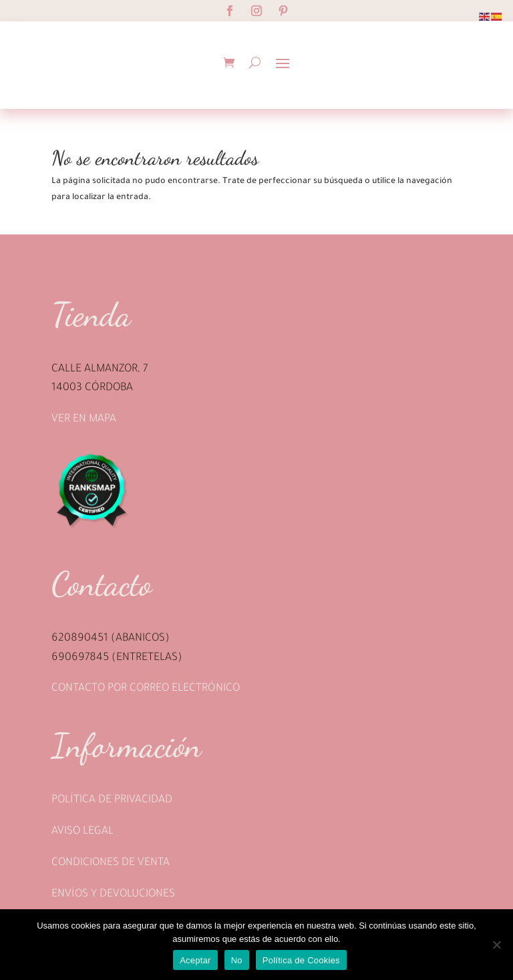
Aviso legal (82, 832)
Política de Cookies (301, 960)
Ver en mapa (84, 420)
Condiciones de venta (111, 863)
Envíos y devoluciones (113, 894)
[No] (496, 945)
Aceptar (195, 960)
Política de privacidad (112, 800)
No (237, 960)
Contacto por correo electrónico (146, 689)
